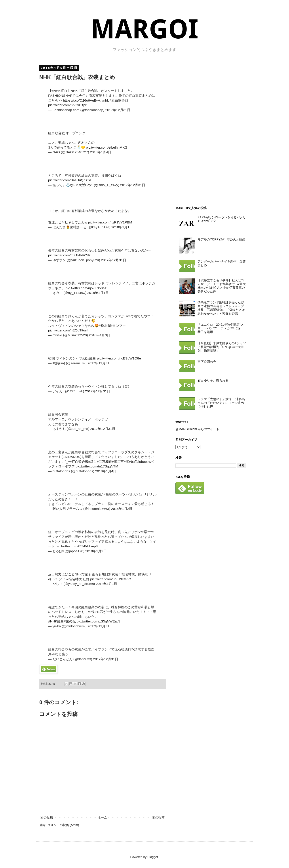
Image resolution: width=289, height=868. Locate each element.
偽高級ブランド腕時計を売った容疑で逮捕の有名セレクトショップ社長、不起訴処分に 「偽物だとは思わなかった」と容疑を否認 (221, 308)
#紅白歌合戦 (119, 100)
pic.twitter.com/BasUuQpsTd (70, 180)
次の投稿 (47, 817)
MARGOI (144, 29)
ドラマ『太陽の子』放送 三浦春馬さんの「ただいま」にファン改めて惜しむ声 (221, 403)
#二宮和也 (104, 462)
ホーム (103, 817)
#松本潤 (105, 326)
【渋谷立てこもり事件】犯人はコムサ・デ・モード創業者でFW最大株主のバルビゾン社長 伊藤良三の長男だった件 (222, 286)
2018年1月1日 (122, 227)
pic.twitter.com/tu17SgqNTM (97, 466)
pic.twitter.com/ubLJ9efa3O (111, 579)
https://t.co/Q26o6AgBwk (82, 100)
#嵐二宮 (118, 462)
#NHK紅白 (59, 91)
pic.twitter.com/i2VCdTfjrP (68, 105)
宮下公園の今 (207, 362)
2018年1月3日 (99, 335)
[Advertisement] (209, 132)
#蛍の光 (70, 621)
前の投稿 (158, 817)
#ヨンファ (118, 326)
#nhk (105, 100)
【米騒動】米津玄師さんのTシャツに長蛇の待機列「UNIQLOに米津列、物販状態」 (222, 347)
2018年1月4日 (101, 152)
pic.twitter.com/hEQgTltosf (68, 330)
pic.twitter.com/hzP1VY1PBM (110, 222)
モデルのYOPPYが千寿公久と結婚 (221, 239)
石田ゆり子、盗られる (213, 380)
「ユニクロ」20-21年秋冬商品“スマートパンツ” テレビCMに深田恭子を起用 (221, 328)
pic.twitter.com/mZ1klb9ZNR (69, 255)
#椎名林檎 (74, 579)
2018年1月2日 (122, 509)
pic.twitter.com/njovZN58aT (86, 288)
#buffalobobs (139, 462)
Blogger (153, 857)
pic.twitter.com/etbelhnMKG (107, 147)
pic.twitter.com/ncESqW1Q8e (119, 358)
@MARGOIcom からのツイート (197, 429)
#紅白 (92, 358)
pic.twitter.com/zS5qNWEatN (98, 621)
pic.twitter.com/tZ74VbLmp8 (77, 546)
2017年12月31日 (118, 110)
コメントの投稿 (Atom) (63, 825)
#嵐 (85, 358)
